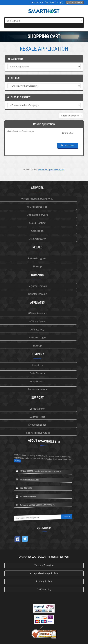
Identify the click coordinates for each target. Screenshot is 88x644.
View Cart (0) (56, 2)
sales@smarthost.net (42, 457)
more (41, 435)
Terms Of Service (44, 565)
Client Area (76, 2)
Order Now (68, 145)
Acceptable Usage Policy (44, 573)
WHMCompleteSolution (51, 169)
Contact (39, 2)
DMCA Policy (44, 589)
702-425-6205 (42, 466)
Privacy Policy (44, 581)
